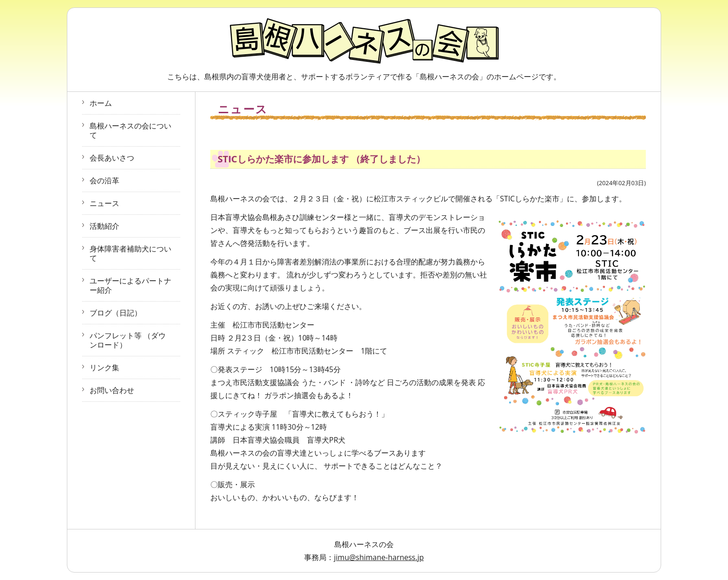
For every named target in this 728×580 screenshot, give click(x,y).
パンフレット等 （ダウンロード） (128, 340)
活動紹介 (104, 226)
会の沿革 (104, 180)
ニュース (104, 203)
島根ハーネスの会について (130, 130)
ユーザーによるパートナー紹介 (130, 285)
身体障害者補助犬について (130, 253)
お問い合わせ (112, 390)
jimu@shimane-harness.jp (379, 557)
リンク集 (104, 367)
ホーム (101, 103)
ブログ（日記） (116, 313)
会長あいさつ (112, 158)
